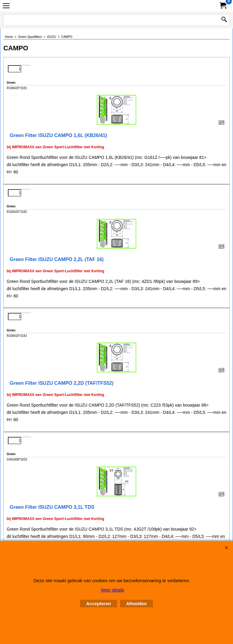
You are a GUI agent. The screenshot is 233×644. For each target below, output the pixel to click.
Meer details (113, 590)
